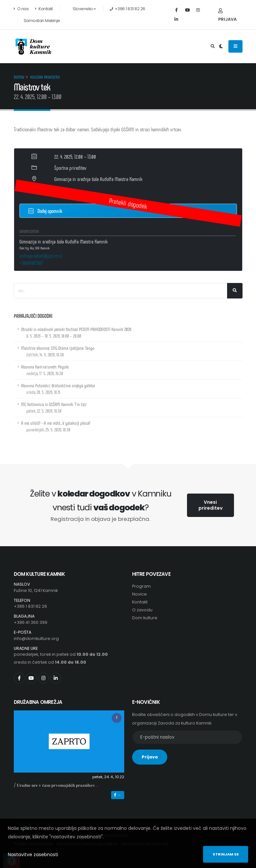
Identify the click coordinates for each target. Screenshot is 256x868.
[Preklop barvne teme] (221, 46)
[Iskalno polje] (121, 291)
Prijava (227, 15)
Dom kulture (145, 618)
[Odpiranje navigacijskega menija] (235, 46)
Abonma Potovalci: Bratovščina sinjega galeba (58, 389)
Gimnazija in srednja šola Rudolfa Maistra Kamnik (98, 179)
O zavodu (142, 610)
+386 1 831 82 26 (30, 606)
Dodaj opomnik (45, 210)
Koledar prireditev (45, 77)
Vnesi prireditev (210, 505)
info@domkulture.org (36, 638)
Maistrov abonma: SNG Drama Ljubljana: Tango (58, 351)
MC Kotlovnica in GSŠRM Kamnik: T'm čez (54, 408)
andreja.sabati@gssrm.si (41, 255)
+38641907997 (31, 263)
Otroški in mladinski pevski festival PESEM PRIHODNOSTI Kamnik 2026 (76, 332)
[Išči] (235, 291)
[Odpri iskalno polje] (213, 46)
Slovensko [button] (81, 9)
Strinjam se (226, 854)
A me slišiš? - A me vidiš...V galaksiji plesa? (56, 426)
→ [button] (117, 795)
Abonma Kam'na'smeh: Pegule (45, 370)
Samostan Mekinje (42, 21)
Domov (19, 77)
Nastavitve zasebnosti (33, 855)
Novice (140, 594)
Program (141, 586)
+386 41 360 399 (31, 622)
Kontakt (44, 9)
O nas (21, 9)
